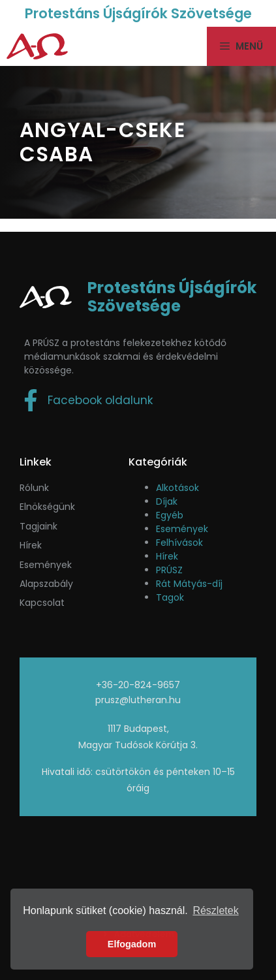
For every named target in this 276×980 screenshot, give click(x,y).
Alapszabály (46, 584)
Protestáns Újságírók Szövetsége (138, 13)
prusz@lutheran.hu (138, 700)
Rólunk (34, 488)
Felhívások (179, 543)
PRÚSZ (169, 570)
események (46, 565)
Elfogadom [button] (132, 944)
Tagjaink (38, 526)
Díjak (167, 501)
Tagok (170, 597)
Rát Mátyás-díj (189, 584)
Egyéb (170, 515)
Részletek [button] (215, 910)
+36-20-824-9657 (138, 685)
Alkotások (177, 488)
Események (182, 529)
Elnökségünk (47, 507)
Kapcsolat (42, 603)
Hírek (31, 545)
